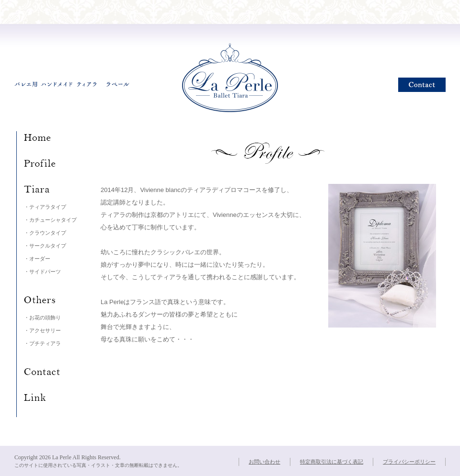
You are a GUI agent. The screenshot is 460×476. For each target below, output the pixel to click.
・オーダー (37, 259)
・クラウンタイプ (45, 233)
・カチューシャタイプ (50, 220)
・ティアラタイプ (45, 207)
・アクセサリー (42, 330)
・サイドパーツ (42, 272)
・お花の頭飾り (42, 317)
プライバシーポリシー (409, 462)
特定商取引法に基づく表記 (332, 462)
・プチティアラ (42, 343)
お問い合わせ (264, 462)
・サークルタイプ (45, 246)
